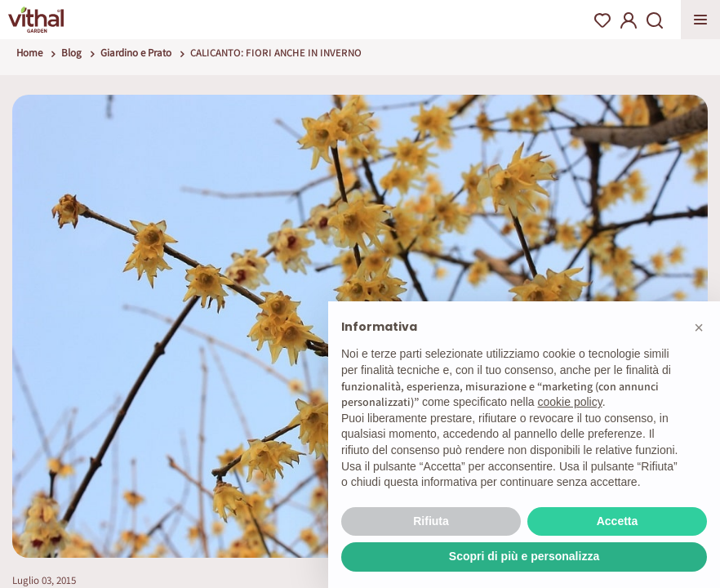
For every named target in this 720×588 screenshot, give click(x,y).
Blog (71, 53)
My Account (629, 20)
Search (655, 20)
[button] (699, 327)
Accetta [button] (618, 521)
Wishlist (602, 20)
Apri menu (700, 20)
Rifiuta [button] (431, 521)
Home (29, 53)
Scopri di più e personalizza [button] (524, 556)
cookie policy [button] (570, 402)
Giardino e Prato (136, 53)
